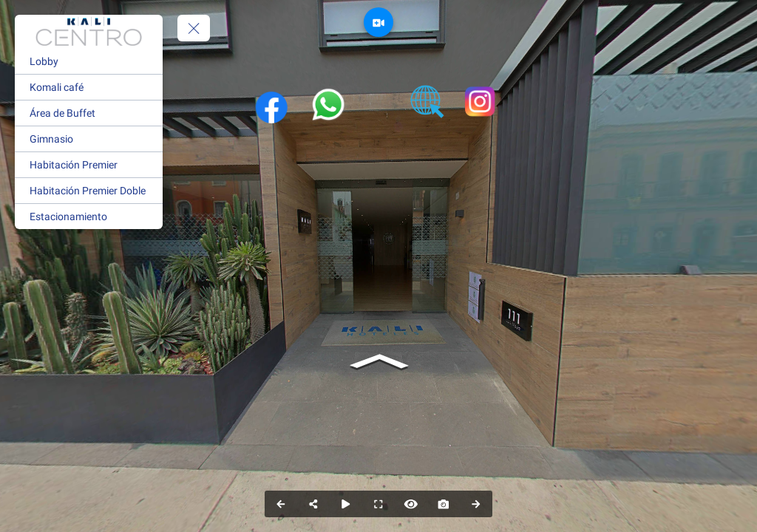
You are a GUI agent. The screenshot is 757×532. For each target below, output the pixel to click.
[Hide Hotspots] (411, 504)
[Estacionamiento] (89, 216)
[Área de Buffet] (89, 113)
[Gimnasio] (89, 139)
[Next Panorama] (476, 504)
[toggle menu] (194, 28)
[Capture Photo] (444, 504)
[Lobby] (89, 61)
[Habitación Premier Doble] (89, 191)
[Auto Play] (346, 504)
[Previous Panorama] (281, 504)
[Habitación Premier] (89, 165)
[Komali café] (89, 87)
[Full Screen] (378, 504)
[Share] (313, 504)
